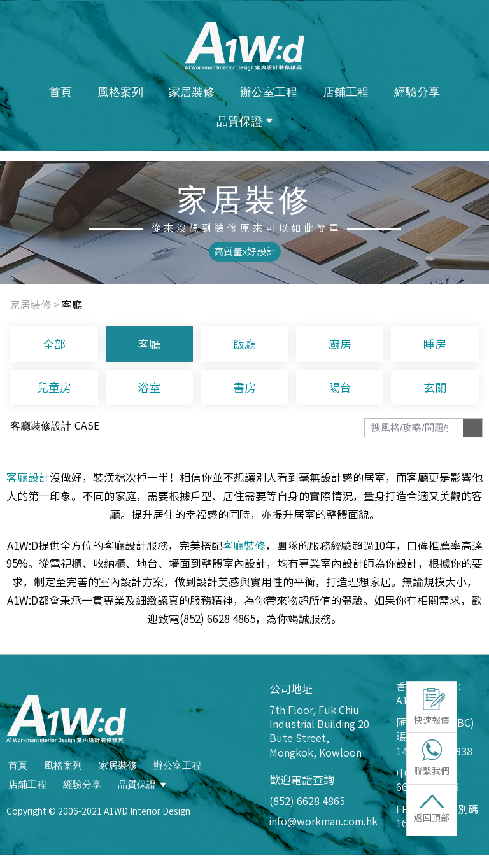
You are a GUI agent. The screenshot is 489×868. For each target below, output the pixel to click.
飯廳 (244, 344)
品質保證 (244, 121)
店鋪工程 (346, 92)
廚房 (340, 344)
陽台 (340, 388)
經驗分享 (417, 92)
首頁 (60, 92)
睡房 (435, 344)
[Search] (472, 428)
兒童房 (54, 388)
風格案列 (120, 92)
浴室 (149, 388)
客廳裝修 (244, 546)
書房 (244, 388)
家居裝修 (192, 92)
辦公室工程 (269, 92)
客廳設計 (28, 478)
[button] (245, 252)
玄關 (435, 388)
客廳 (149, 344)
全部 (54, 344)
